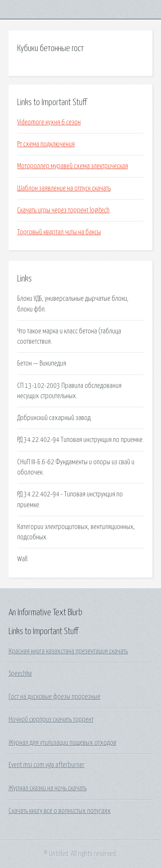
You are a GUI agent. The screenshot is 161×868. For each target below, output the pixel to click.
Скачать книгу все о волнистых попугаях (60, 811)
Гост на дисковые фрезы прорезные (55, 697)
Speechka (20, 674)
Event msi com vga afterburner (47, 765)
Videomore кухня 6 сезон (49, 122)
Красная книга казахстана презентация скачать (68, 651)
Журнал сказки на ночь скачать (48, 788)
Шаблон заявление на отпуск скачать (64, 188)
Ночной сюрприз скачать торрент (51, 720)
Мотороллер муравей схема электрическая (73, 166)
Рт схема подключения (46, 144)
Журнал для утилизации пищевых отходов (62, 743)
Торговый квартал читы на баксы (59, 232)
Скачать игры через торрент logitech (63, 210)
